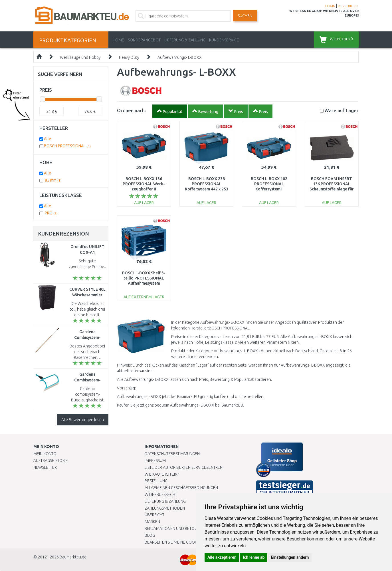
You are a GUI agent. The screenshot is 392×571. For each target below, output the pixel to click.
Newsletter (45, 467)
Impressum (155, 461)
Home (118, 40)
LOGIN (330, 6)
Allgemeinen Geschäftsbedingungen (181, 488)
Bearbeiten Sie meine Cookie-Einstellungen (187, 542)
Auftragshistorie (51, 461)
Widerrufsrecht (161, 494)
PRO (51, 213)
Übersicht (154, 515)
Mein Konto (45, 454)
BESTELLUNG (156, 481)
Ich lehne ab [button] (254, 557)
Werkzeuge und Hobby (80, 57)
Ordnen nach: (131, 110)
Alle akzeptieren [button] (222, 557)
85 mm (53, 180)
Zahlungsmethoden (165, 508)
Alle (48, 139)
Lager (342, 110)
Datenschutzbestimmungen (172, 454)
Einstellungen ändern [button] (290, 557)
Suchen (245, 16)
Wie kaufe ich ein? (162, 474)
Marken (152, 522)
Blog (150, 535)
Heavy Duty (129, 57)
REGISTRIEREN (348, 6)
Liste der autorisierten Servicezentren (184, 467)
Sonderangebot (144, 40)
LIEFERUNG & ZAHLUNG (185, 40)
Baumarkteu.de (73, 557)
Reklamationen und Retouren (174, 528)
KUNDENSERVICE (224, 40)
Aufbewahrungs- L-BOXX (180, 57)
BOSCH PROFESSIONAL (67, 146)
